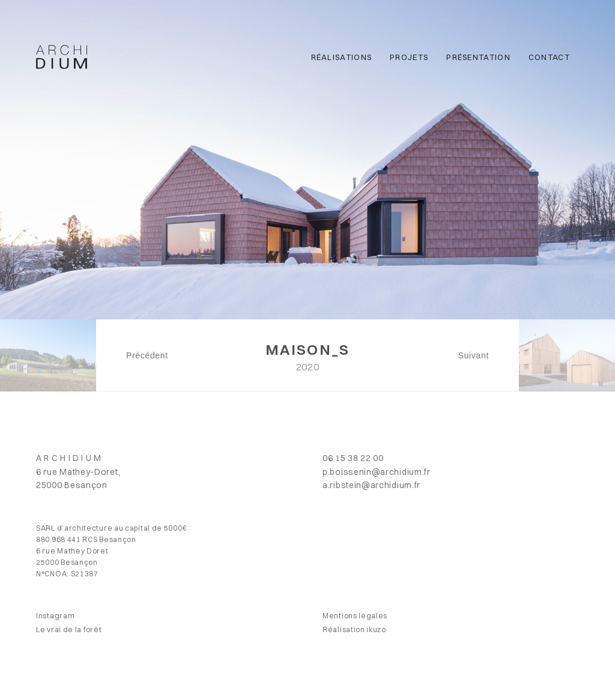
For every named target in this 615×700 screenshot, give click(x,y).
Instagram (55, 616)
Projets (409, 57)
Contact (549, 57)
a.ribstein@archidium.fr (371, 485)
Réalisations (342, 57)
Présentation (478, 57)
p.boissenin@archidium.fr (377, 472)
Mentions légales (355, 616)
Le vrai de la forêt (69, 629)
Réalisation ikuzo (354, 629)
